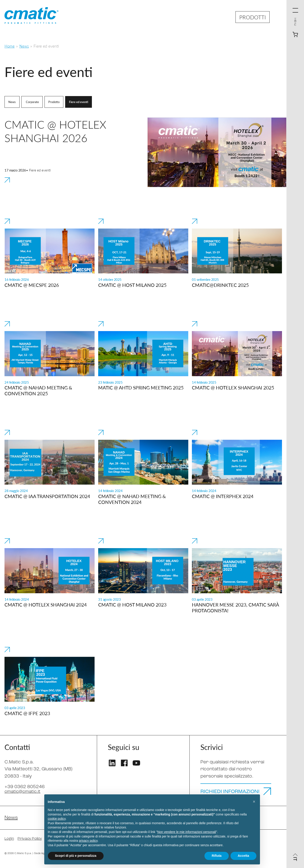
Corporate (33, 102)
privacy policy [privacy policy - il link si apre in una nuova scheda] (88, 841)
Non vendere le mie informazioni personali (187, 832)
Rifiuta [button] (217, 856)
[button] (254, 802)
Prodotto (56, 102)
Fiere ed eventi (82, 102)
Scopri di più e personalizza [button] (76, 856)
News (25, 46)
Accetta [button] (243, 856)
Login (10, 844)
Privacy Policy (32, 844)
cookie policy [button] (57, 819)
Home (10, 46)
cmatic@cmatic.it (23, 792)
